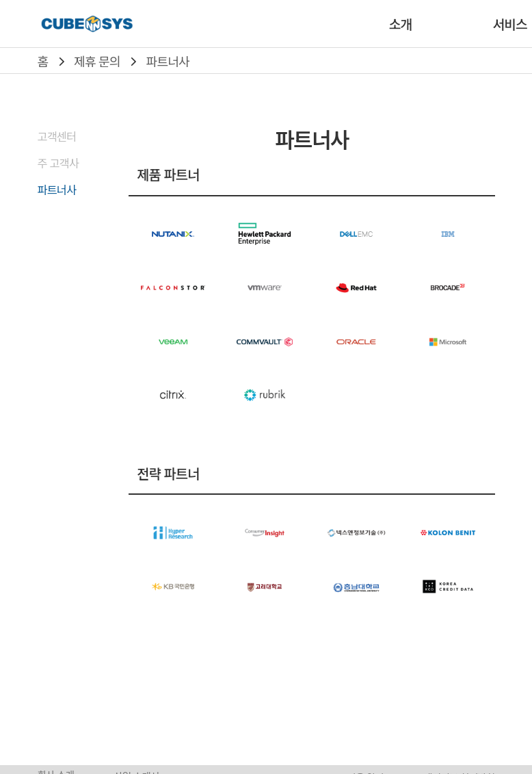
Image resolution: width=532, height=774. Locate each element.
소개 (400, 24)
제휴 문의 (97, 61)
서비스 (509, 24)
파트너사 (168, 61)
